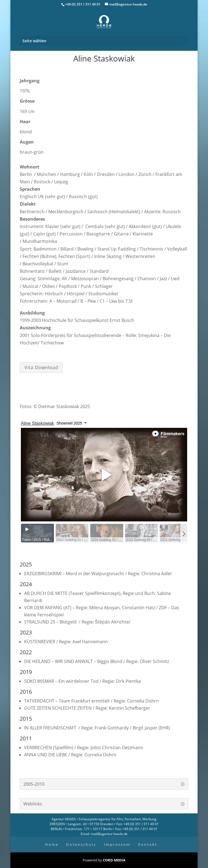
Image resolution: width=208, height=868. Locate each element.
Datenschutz (81, 844)
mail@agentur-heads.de (109, 834)
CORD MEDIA (114, 860)
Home (52, 844)
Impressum (117, 844)
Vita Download (41, 367)
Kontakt (148, 844)
